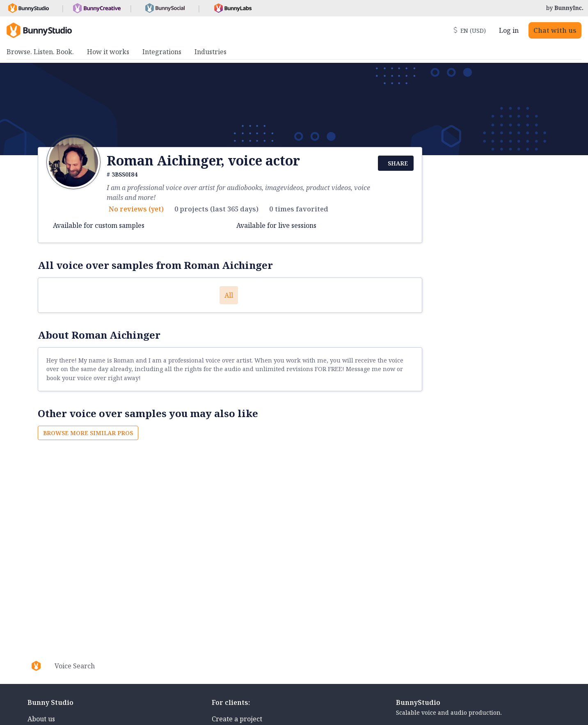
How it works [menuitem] (108, 52)
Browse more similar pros (88, 433)
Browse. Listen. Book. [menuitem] (40, 52)
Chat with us (555, 30)
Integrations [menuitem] (162, 52)
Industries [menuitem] (210, 52)
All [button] (229, 295)
